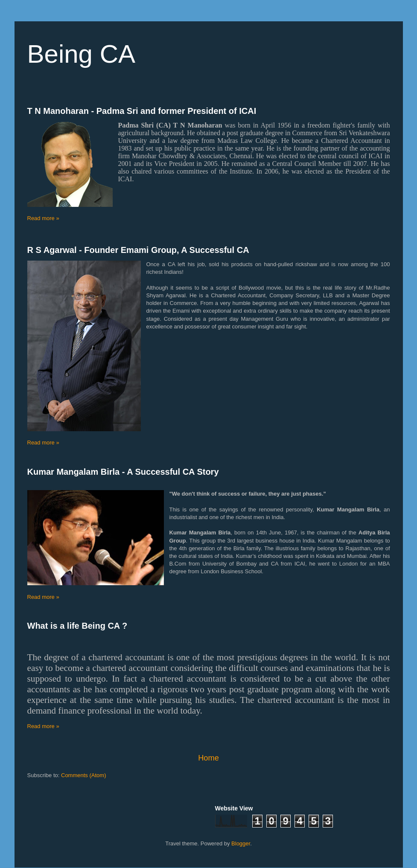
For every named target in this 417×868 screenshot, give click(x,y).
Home (208, 758)
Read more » (43, 218)
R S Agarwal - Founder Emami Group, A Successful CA (138, 250)
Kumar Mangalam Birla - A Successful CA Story (123, 472)
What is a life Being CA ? (77, 626)
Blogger (241, 843)
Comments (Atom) (83, 775)
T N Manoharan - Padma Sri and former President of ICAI (142, 111)
